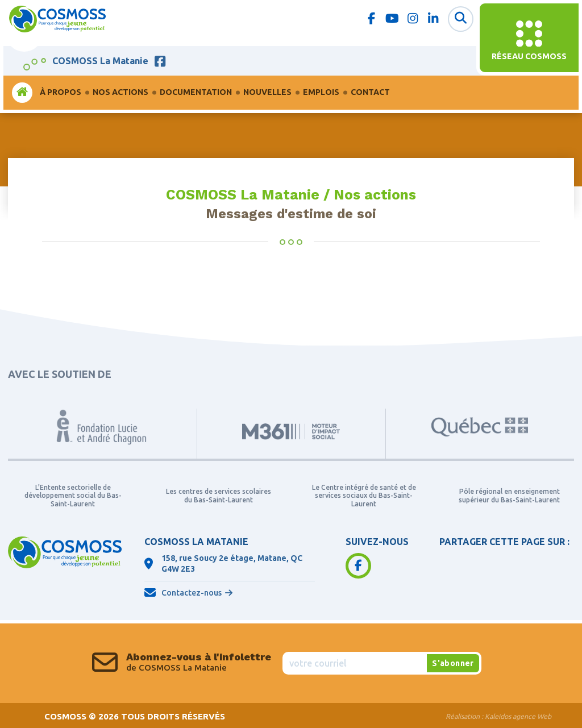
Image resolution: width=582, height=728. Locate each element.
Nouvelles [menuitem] (267, 92)
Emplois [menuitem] (321, 92)
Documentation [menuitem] (196, 92)
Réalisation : (498, 716)
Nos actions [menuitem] (120, 92)
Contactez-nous (192, 593)
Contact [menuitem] (370, 92)
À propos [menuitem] (61, 92)
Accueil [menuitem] (22, 92)
